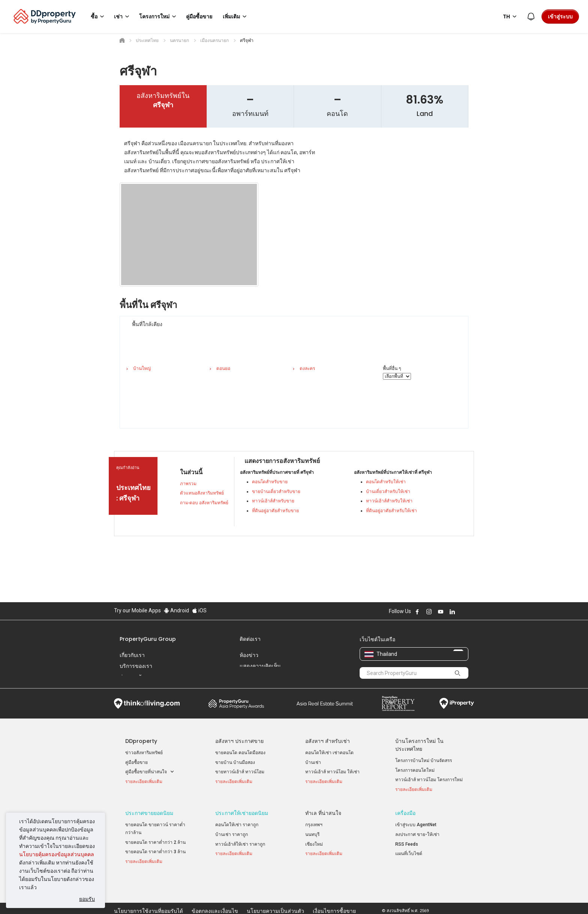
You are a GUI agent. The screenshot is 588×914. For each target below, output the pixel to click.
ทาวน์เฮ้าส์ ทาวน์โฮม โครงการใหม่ (429, 780)
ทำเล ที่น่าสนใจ (323, 814)
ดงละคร (307, 368)
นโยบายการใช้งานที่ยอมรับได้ (148, 897)
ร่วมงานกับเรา (136, 677)
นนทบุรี (312, 835)
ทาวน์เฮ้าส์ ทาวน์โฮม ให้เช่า (332, 772)
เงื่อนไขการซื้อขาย (334, 897)
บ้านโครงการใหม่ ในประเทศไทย (419, 745)
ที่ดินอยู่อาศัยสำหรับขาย (275, 511)
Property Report (398, 704)
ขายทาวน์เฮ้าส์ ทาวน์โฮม (240, 772)
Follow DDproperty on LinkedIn (452, 612)
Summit (325, 704)
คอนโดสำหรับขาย (270, 482)
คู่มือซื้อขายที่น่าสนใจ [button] (150, 772)
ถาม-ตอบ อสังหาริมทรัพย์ (204, 503)
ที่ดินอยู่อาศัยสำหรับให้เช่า (391, 511)
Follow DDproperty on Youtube (441, 612)
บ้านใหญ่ (142, 368)
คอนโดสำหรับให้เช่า (386, 482)
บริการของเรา (136, 666)
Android (176, 610)
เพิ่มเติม (236, 17)
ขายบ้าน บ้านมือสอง (235, 762)
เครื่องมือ (405, 814)
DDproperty (141, 741)
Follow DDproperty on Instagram (429, 612)
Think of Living (147, 704)
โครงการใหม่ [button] (159, 17)
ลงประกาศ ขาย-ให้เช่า (417, 835)
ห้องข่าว (249, 655)
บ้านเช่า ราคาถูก (232, 835)
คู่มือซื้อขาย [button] (199, 17)
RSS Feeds (407, 845)
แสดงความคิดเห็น (260, 666)
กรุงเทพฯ (314, 825)
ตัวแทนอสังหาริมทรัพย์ (202, 493)
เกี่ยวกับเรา (132, 655)
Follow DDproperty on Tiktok (471, 612)
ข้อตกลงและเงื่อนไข (215, 897)
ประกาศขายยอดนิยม (149, 814)
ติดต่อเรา (250, 639)
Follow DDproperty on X (462, 612)
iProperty (457, 704)
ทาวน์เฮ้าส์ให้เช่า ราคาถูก (240, 845)
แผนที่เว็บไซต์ (409, 854)
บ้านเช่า (313, 762)
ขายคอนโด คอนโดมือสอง (240, 753)
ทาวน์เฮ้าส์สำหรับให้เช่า (389, 501)
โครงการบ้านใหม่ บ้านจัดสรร (424, 761)
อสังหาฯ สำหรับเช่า (328, 741)
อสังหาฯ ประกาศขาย (239, 741)
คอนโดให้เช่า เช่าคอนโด (329, 753)
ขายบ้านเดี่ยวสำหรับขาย (276, 492)
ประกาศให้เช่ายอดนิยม (242, 814)
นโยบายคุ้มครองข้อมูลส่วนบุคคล (57, 854)
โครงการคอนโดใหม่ (415, 770)
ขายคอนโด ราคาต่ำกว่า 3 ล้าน (155, 852)
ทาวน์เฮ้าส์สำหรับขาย (273, 501)
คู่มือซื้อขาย (136, 762)
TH (511, 17)
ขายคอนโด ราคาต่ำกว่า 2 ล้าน (155, 843)
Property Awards (236, 704)
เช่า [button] (123, 17)
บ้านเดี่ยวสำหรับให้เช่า (388, 492)
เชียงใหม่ (314, 845)
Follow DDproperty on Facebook (417, 612)
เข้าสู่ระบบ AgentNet (416, 825)
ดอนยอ (223, 368)
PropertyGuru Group (148, 639)
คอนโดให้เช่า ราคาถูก (237, 825)
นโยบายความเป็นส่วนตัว (275, 897)
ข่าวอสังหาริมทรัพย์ (144, 753)
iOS (199, 610)
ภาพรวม (188, 484)
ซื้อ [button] (99, 17)
